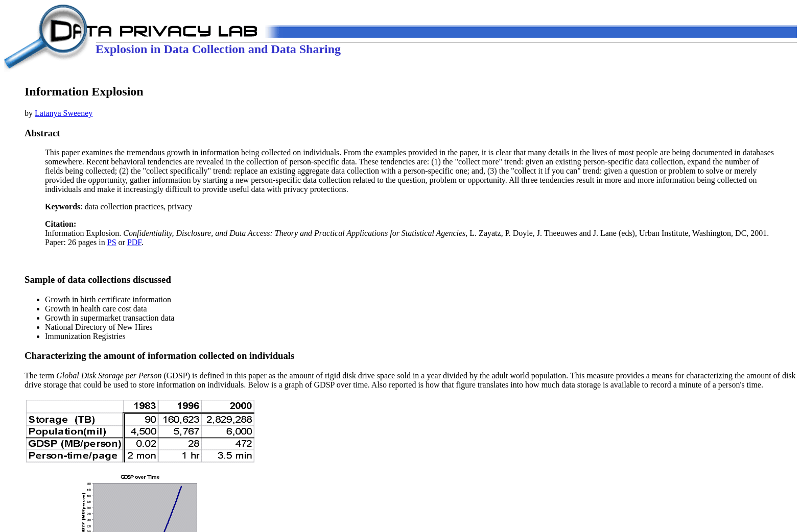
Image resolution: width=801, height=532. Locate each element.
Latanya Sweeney (64, 113)
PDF (134, 242)
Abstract (42, 133)
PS (112, 242)
